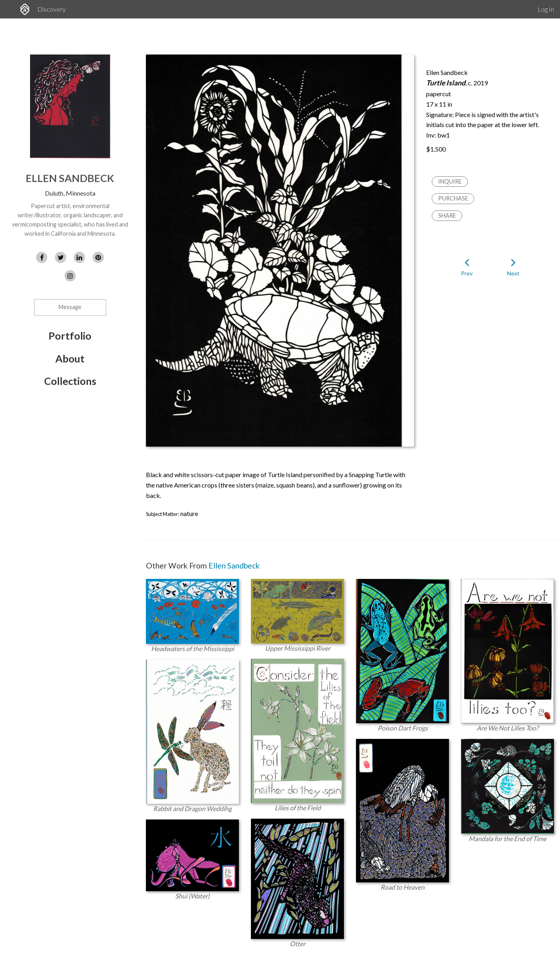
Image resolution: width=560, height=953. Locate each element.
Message (70, 307)
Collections (70, 381)
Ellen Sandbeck (70, 178)
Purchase (453, 198)
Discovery (52, 9)
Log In (546, 9)
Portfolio (70, 336)
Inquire (450, 181)
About (70, 358)
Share (447, 215)
